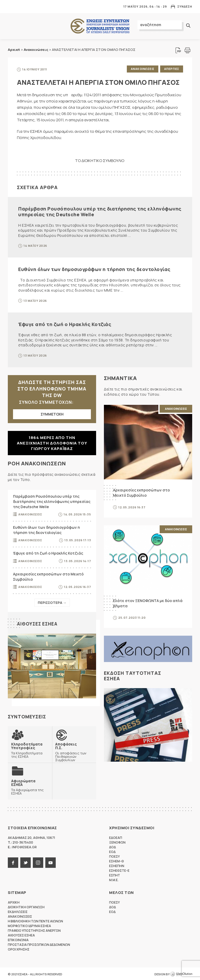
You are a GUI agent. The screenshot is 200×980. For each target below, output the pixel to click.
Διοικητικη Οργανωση (26, 906)
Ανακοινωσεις (142, 69)
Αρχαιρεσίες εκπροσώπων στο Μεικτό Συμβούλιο (48, 576)
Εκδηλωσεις (18, 911)
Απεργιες (171, 69)
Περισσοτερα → (52, 602)
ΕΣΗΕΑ (100, 26)
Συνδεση (185, 6)
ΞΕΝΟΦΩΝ (117, 842)
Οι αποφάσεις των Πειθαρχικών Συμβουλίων (74, 751)
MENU (11, 6)
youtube (51, 862)
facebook (13, 862)
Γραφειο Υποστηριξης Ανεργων (34, 930)
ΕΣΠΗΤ (115, 874)
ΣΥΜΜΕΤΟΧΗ (52, 413)
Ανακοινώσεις (36, 50)
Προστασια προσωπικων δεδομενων (39, 944)
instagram (38, 862)
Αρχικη (14, 902)
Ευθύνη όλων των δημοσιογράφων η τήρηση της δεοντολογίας (94, 268)
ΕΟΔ (112, 851)
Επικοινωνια (18, 939)
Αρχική (14, 50)
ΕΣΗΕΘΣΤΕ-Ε (119, 870)
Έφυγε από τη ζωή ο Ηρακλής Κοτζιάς (65, 323)
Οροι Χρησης (19, 949)
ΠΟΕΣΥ (114, 856)
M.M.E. (114, 879)
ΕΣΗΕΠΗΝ (117, 865)
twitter (26, 862)
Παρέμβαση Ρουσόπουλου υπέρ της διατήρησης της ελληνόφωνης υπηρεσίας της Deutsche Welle (100, 211)
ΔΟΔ (113, 846)
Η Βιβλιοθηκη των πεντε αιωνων (35, 920)
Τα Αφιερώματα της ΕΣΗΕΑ (30, 786)
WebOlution (181, 973)
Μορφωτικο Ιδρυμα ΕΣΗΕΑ (29, 925)
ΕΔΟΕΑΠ (116, 837)
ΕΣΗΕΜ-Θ (117, 860)
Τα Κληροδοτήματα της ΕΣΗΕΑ (30, 749)
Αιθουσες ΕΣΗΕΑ (38, 623)
